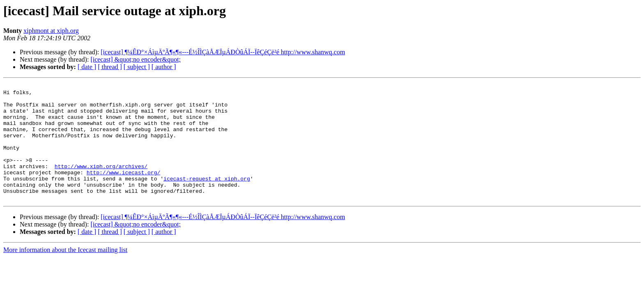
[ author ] (164, 67)
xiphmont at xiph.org (51, 31)
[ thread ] (110, 67)
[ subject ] (137, 67)
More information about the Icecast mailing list (65, 273)
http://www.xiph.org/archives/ (101, 183)
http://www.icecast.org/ (123, 191)
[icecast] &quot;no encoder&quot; (135, 59)
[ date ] (87, 67)
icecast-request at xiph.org (207, 198)
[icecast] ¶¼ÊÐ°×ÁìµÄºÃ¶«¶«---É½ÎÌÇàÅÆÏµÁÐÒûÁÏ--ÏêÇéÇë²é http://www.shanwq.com (223, 52)
